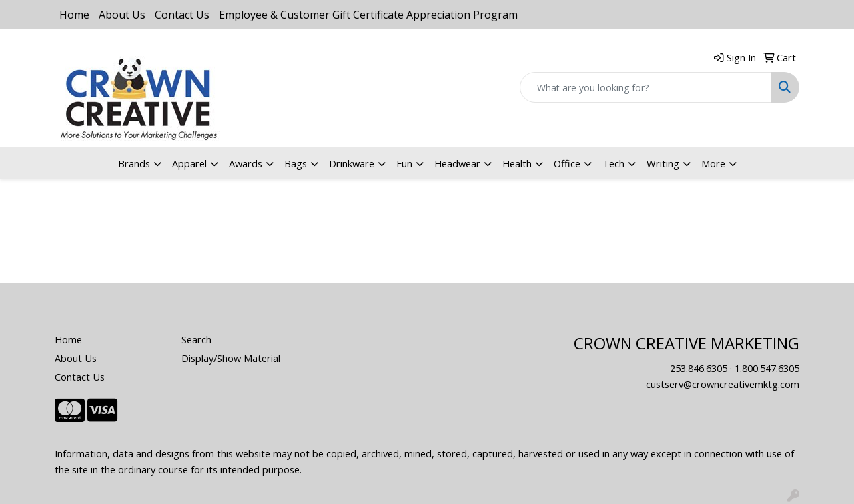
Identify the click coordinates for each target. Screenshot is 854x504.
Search (196, 339)
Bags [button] (296, 163)
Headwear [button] (457, 163)
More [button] (713, 163)
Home (74, 15)
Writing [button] (663, 163)
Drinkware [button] (352, 163)
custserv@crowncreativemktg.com (723, 384)
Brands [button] (134, 163)
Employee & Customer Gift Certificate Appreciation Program (368, 15)
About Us (122, 15)
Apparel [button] (189, 163)
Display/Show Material (231, 358)
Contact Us (182, 15)
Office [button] (567, 163)
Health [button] (517, 163)
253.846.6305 (699, 368)
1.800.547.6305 (767, 368)
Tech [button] (613, 163)
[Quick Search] (646, 87)
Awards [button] (246, 163)
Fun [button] (404, 163)
